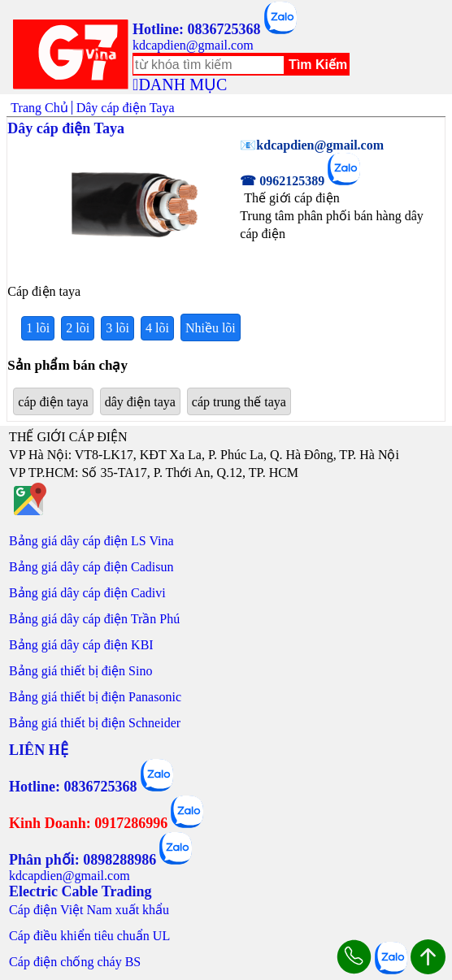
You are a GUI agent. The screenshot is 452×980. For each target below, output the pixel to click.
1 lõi (38, 328)
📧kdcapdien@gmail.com (312, 145)
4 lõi (157, 328)
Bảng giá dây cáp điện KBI (81, 645)
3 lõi (117, 328)
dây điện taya (140, 402)
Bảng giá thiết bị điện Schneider (95, 723)
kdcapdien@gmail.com (193, 45)
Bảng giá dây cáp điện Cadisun (91, 567)
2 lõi (78, 328)
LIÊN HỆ (39, 750)
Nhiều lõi (211, 328)
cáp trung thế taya (239, 402)
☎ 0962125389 (282, 181)
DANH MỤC (183, 85)
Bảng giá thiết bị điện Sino (80, 671)
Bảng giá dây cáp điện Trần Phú (94, 619)
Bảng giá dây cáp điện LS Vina (91, 541)
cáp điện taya (53, 402)
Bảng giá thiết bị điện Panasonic (95, 697)
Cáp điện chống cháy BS (75, 962)
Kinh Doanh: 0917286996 (88, 823)
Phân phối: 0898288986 (83, 860)
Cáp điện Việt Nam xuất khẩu (89, 910)
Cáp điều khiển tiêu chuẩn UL (89, 936)
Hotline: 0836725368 (197, 29)
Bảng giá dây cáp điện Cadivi (87, 593)
